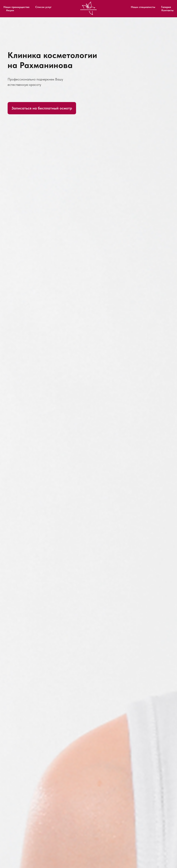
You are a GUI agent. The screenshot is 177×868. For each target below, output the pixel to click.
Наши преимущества (16, 7)
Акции (10, 10)
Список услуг (43, 7)
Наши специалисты (143, 7)
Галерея (166, 7)
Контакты (167, 10)
